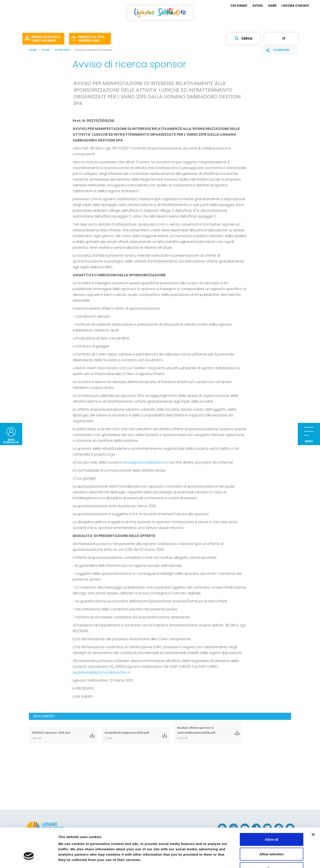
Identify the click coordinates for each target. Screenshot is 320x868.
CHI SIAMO (239, 6)
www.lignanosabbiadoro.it (145, 462)
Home (33, 50)
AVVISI (258, 6)
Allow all (272, 810)
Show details (233, 859)
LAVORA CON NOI (295, 6)
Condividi (281, 50)
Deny (272, 839)
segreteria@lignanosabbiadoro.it (101, 672)
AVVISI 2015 (62, 50)
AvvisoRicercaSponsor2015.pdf (130, 735)
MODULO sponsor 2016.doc (58, 735)
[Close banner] (313, 805)
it (281, 38)
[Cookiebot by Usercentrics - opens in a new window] (29, 859)
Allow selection (271, 824)
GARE (272, 6)
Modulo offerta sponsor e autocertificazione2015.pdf (202, 733)
